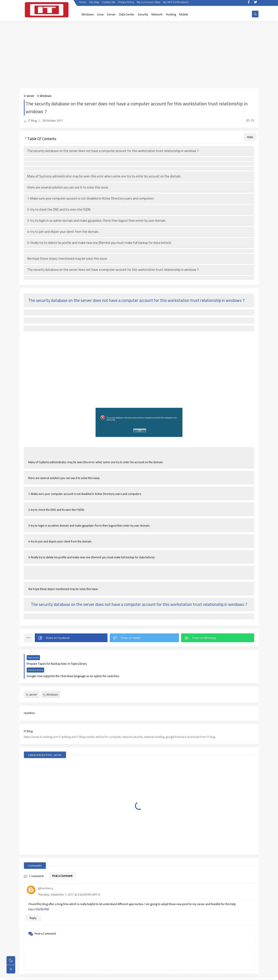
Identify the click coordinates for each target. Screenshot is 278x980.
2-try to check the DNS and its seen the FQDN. (59, 210)
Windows (88, 14)
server (30, 96)
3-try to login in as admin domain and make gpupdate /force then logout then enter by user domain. (97, 221)
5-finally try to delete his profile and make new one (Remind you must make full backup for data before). (99, 243)
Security (143, 14)
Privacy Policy (126, 4)
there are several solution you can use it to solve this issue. (68, 188)
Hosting (171, 14)
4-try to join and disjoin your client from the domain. (63, 232)
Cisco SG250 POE (39, 897)
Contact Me (108, 4)
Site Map (94, 4)
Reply (33, 906)
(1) (250, 120)
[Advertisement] (139, 55)
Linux (100, 14)
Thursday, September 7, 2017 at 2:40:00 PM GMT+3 (69, 882)
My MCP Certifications (176, 4)
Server (111, 14)
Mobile (184, 14)
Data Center (127, 14)
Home (82, 4)
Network (157, 14)
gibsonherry (45, 876)
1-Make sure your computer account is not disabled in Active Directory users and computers (90, 199)
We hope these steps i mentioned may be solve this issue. (67, 259)
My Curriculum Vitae (148, 4)
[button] (71, 638)
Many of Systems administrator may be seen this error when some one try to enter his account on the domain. (104, 176)
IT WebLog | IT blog (56, 974)
